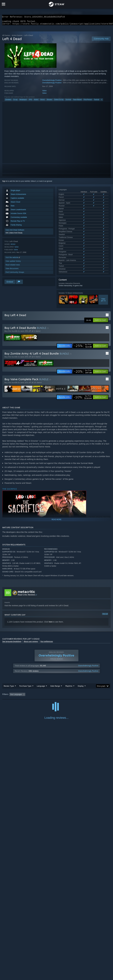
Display (81, 666)
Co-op (15, 101)
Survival (68, 101)
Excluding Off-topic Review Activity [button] (43, 674)
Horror (43, 101)
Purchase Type (25, 666)
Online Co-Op (59, 101)
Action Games (17, 37)
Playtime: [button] (65, 674)
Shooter (49, 101)
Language (41, 666)
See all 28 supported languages (70, 211)
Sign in (5, 183)
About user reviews (31, 621)
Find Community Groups (15, 274)
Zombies (8, 101)
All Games (6, 37)
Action (36, 101)
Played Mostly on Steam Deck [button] (84, 674)
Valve (44, 92)
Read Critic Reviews (26, 574)
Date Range (55, 666)
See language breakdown (12, 621)
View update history (13, 263)
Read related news (13, 266)
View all (105, 594)
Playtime (69, 666)
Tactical (97, 101)
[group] (57, 674)
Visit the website (13, 259)
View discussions (12, 270)
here (51, 602)
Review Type (9, 666)
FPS (30, 101)
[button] (101, 300)
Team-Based (77, 101)
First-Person (88, 101)
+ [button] (102, 101)
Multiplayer (23, 101)
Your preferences (47, 621)
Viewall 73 (103, 238)
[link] (83, 326)
